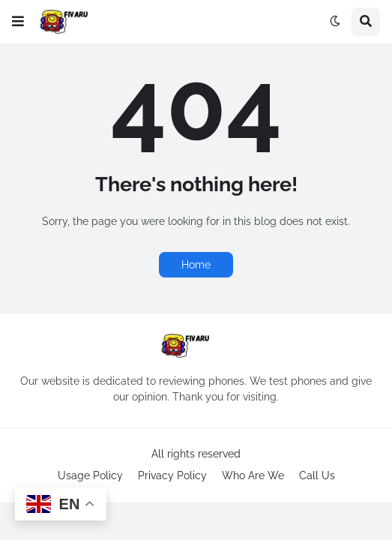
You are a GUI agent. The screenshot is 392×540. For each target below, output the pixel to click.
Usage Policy (90, 475)
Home (196, 265)
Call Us (317, 475)
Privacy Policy (172, 475)
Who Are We (253, 475)
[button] (18, 22)
